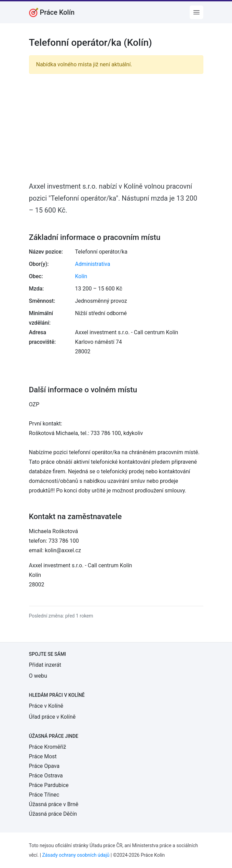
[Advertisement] (116, 127)
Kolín (81, 276)
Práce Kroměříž (48, 747)
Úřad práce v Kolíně (52, 717)
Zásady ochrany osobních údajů (76, 855)
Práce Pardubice (49, 785)
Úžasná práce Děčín (53, 814)
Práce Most (43, 756)
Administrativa (93, 264)
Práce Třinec (44, 795)
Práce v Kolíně (46, 706)
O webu (38, 676)
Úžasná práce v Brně (54, 804)
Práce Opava (44, 766)
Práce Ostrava (46, 776)
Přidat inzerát (45, 665)
